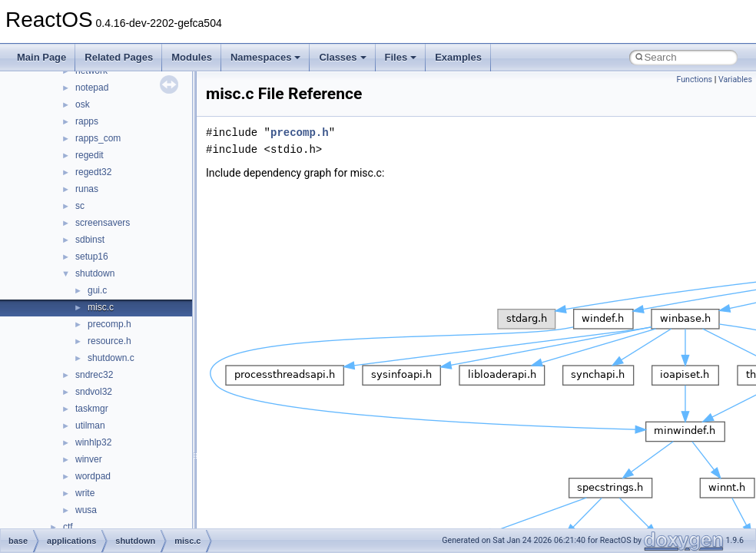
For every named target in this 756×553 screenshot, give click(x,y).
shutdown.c (111, 358)
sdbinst (90, 240)
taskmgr (92, 409)
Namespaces (266, 57)
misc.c (101, 307)
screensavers (103, 223)
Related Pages (119, 57)
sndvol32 (94, 392)
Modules (192, 57)
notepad (92, 88)
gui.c (97, 290)
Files (401, 57)
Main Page (41, 57)
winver (89, 459)
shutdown (95, 273)
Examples (458, 57)
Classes (342, 57)
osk (83, 104)
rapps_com (98, 138)
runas (87, 189)
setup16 (92, 257)
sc (80, 206)
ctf (68, 527)
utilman (90, 426)
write (85, 493)
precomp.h (109, 324)
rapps (87, 121)
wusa (86, 510)
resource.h (109, 341)
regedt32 (93, 172)
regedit (90, 155)
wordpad (93, 476)
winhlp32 (93, 442)
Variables (735, 79)
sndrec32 (94, 375)
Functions (694, 79)
